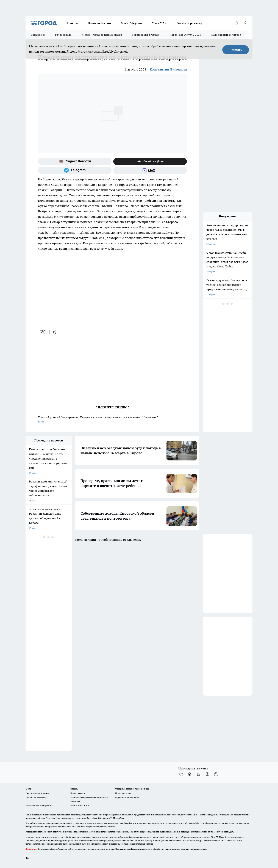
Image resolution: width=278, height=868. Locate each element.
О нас (28, 789)
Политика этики (123, 793)
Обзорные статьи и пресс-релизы (132, 789)
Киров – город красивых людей (102, 35)
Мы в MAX (159, 23)
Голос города (63, 35)
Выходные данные (80, 805)
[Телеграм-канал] (75, 170)
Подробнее (119, 818)
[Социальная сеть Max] (150, 170)
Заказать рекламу (189, 23)
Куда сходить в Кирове (226, 35)
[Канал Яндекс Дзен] (150, 161)
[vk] (43, 332)
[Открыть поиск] (237, 23)
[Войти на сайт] (245, 23)
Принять (236, 50)
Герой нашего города (146, 35)
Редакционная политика (127, 798)
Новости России (99, 23)
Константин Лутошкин (168, 69)
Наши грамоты (78, 793)
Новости (72, 23)
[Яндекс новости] (75, 161)
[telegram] (55, 332)
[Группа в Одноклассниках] (190, 774)
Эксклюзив (38, 35)
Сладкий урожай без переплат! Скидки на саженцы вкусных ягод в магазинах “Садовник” (112, 420)
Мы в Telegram (131, 23)
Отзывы (74, 789)
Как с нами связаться (36, 798)
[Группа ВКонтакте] (181, 774)
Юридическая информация (39, 805)
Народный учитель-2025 (185, 35)
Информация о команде (37, 793)
